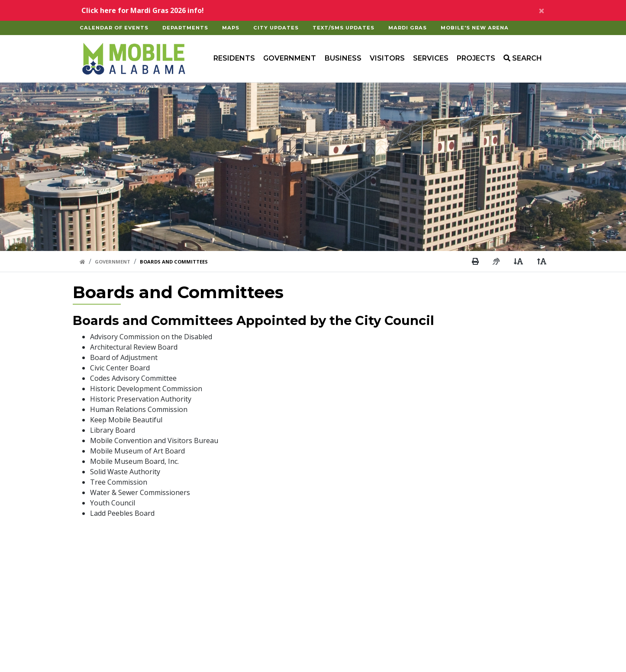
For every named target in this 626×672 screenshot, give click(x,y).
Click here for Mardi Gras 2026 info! (143, 10)
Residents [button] (234, 58)
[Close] (542, 10)
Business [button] (343, 58)
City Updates (276, 28)
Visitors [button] (387, 58)
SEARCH (523, 58)
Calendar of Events (114, 28)
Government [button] (290, 58)
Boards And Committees (174, 262)
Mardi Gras (408, 28)
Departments (185, 28)
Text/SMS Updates (344, 28)
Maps (231, 28)
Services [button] (431, 58)
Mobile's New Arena (475, 28)
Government (113, 262)
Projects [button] (476, 58)
